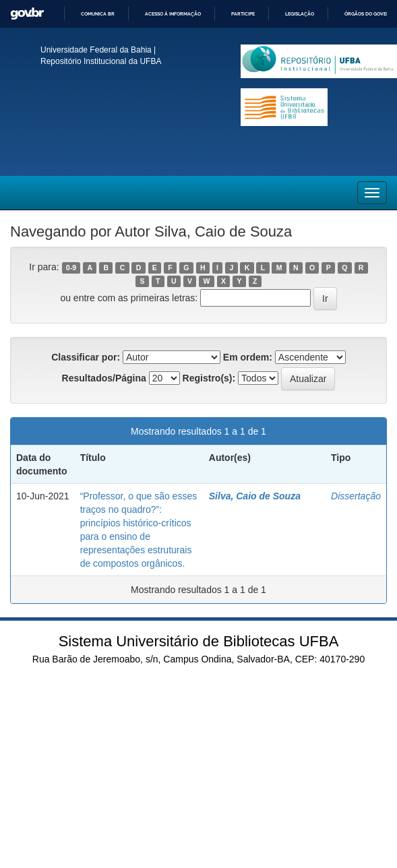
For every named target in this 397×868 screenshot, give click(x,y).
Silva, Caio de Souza (255, 496)
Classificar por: (86, 357)
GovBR (27, 14)
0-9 (71, 268)
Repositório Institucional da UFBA (101, 61)
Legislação (300, 14)
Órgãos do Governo (370, 14)
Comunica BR (98, 14)
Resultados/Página (104, 378)
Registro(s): (209, 378)
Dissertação (356, 496)
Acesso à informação (173, 14)
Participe (243, 14)
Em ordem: (248, 357)
